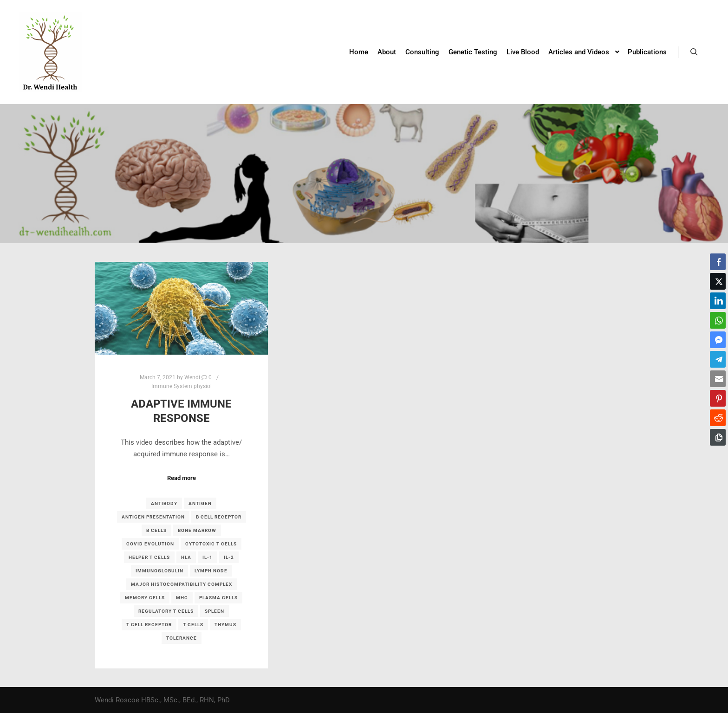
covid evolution (150, 544)
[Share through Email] (718, 379)
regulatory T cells (166, 611)
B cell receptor (219, 517)
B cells (156, 530)
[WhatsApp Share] (718, 320)
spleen (214, 611)
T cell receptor (149, 625)
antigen (200, 503)
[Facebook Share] (718, 262)
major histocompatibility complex (182, 584)
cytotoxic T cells (211, 544)
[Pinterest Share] (718, 398)
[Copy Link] (718, 437)
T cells (193, 625)
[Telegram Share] (718, 359)
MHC (182, 598)
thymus (225, 625)
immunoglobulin (159, 571)
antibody (164, 503)
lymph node (211, 571)
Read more (182, 478)
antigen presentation (153, 517)
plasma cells (218, 598)
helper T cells (149, 557)
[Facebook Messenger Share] (718, 340)
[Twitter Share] (718, 281)
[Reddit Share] (718, 418)
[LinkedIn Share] (718, 301)
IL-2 (229, 557)
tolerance (182, 638)
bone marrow (197, 530)
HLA (186, 557)
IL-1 (208, 557)
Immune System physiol (182, 386)
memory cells (145, 598)
